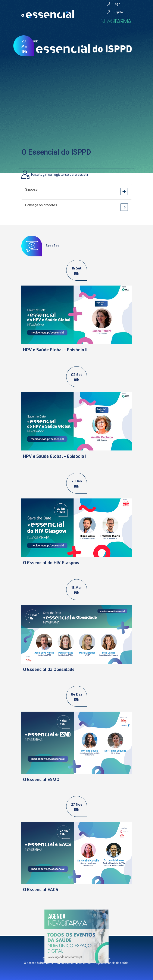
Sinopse (31, 189)
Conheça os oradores (41, 205)
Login (114, 4)
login (43, 174)
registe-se (61, 174)
